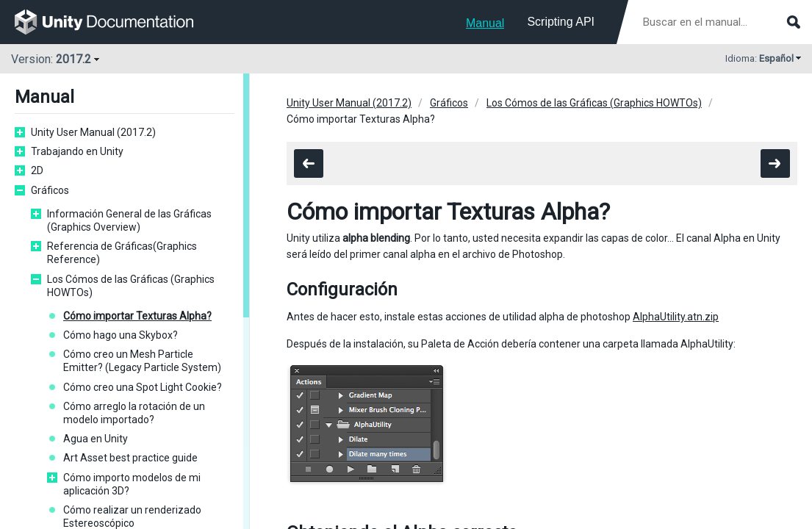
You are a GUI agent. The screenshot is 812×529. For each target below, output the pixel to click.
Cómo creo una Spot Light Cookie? (143, 387)
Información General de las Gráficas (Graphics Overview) (129, 220)
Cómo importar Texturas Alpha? (137, 316)
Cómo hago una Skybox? (121, 335)
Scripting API (561, 22)
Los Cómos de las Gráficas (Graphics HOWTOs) (131, 286)
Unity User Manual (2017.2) (93, 132)
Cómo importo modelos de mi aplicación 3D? (132, 484)
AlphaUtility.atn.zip (676, 317)
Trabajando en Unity (77, 151)
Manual (485, 23)
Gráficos (50, 190)
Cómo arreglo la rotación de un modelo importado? (134, 413)
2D (37, 170)
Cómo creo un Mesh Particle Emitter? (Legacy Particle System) (142, 361)
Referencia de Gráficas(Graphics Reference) (122, 253)
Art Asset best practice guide (130, 458)
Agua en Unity (96, 439)
